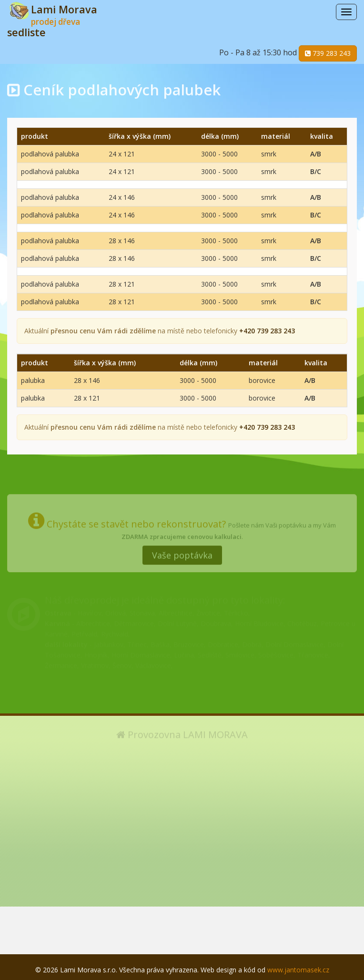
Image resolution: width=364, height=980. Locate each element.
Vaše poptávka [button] (182, 552)
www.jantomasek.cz (298, 970)
